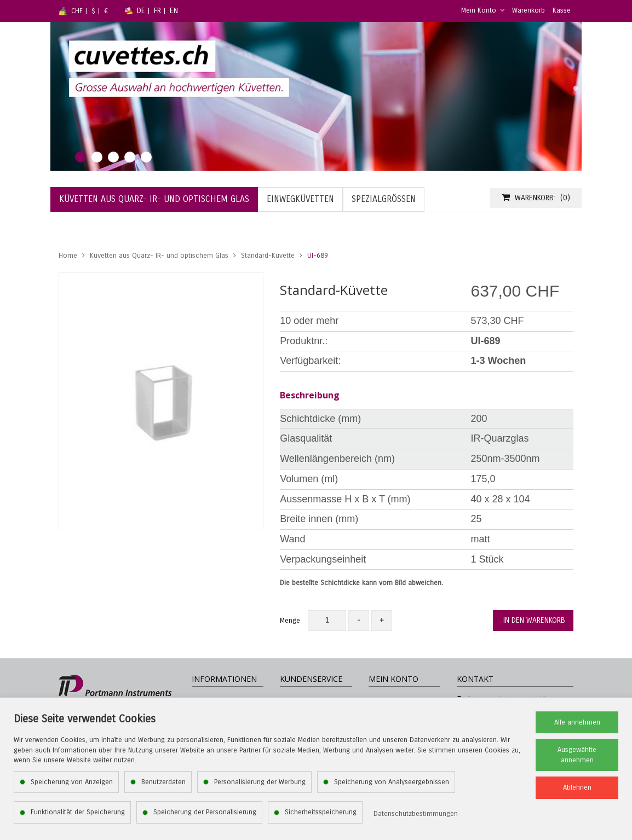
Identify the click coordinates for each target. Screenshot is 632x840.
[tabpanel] (316, 96)
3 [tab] (113, 157)
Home (68, 256)
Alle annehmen (577, 722)
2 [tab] (97, 157)
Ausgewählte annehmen (577, 755)
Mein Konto (483, 10)
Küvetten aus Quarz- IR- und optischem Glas (159, 256)
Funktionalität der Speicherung (78, 812)
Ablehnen (577, 787)
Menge (290, 621)
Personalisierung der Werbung (260, 782)
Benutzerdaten (163, 782)
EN (174, 11)
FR (157, 11)
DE (141, 11)
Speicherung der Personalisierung (205, 812)
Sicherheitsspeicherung (321, 812)
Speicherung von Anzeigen (72, 782)
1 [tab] (81, 157)
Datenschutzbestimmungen (416, 814)
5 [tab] (146, 157)
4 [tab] (130, 157)
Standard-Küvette (268, 256)
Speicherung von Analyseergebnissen (392, 782)
